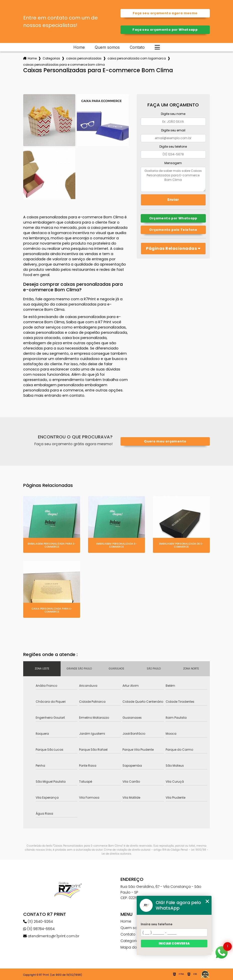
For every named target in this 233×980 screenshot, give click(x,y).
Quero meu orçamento (165, 441)
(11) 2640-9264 (38, 922)
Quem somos (107, 47)
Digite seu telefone (173, 147)
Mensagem (173, 163)
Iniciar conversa (174, 943)
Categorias (51, 58)
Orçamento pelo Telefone (173, 230)
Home (79, 47)
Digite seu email (173, 130)
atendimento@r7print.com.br (51, 936)
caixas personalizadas (84, 58)
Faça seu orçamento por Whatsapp (165, 30)
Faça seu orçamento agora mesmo (165, 13)
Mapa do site (132, 947)
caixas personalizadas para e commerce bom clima (64, 65)
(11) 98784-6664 (39, 929)
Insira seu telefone (157, 924)
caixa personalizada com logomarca (137, 58)
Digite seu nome (173, 114)
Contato (137, 47)
